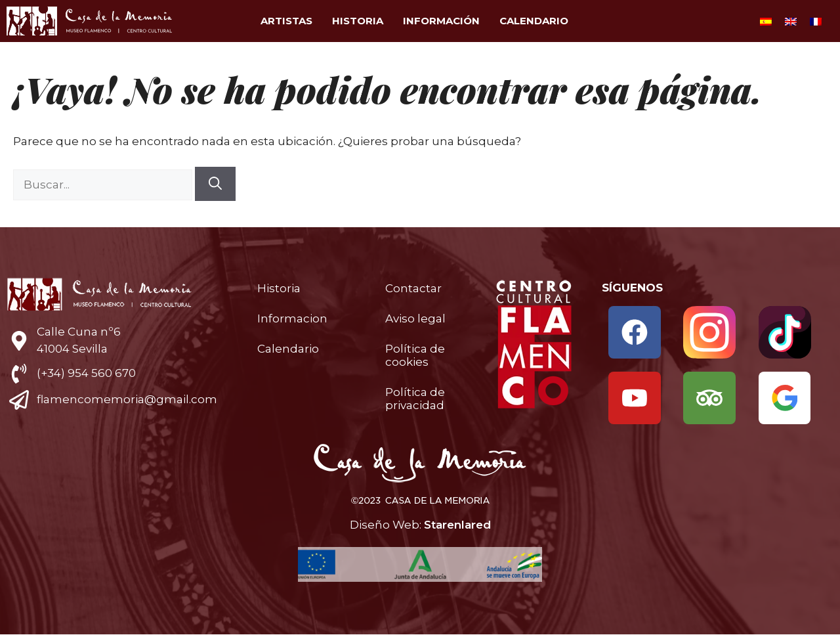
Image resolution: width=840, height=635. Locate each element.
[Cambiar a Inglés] (791, 21)
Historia (358, 21)
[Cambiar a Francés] (816, 21)
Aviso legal (415, 318)
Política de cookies (415, 355)
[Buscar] (215, 184)
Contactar (413, 288)
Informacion (292, 318)
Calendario (534, 21)
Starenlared (457, 525)
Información (441, 21)
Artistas (286, 21)
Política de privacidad (415, 399)
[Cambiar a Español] (766, 21)
